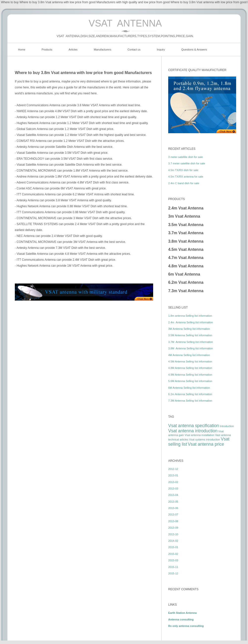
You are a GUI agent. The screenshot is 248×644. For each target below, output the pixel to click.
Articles (73, 50)
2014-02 (173, 541)
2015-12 (173, 573)
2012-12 (173, 469)
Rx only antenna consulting (186, 626)
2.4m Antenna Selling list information (191, 322)
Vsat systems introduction (204, 439)
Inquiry (161, 50)
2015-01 (173, 547)
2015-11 (173, 567)
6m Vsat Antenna (184, 274)
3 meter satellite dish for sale (186, 157)
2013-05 (173, 502)
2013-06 (173, 508)
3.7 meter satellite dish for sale (187, 163)
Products (47, 50)
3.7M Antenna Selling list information (191, 342)
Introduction (227, 426)
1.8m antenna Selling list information (190, 316)
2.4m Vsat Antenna (186, 208)
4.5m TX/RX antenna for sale (186, 177)
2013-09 (173, 528)
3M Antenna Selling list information (189, 329)
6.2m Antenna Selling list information (190, 394)
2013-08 (173, 521)
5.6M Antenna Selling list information (190, 381)
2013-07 (173, 515)
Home (22, 50)
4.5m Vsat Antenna (186, 249)
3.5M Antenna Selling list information (190, 335)
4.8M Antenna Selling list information (190, 368)
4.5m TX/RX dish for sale (183, 170)
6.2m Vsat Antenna (186, 282)
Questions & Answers (194, 50)
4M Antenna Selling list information (189, 355)
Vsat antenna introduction (193, 431)
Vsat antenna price (206, 444)
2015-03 (173, 560)
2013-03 (173, 489)
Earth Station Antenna (182, 613)
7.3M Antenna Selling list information (190, 401)
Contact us (134, 50)
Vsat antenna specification (194, 426)
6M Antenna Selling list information (189, 388)
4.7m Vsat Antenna (186, 258)
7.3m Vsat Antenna (186, 291)
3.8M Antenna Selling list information (191, 348)
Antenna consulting (181, 619)
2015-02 (173, 554)
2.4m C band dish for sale (184, 183)
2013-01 (173, 475)
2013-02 (173, 482)
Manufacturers (103, 50)
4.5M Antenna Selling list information (190, 361)
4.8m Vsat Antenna (186, 266)
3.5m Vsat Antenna (186, 225)
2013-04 (173, 495)
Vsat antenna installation (200, 435)
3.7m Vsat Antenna (186, 233)
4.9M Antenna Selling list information (190, 375)
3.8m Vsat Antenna (186, 241)
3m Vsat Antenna (184, 216)
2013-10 (173, 534)
